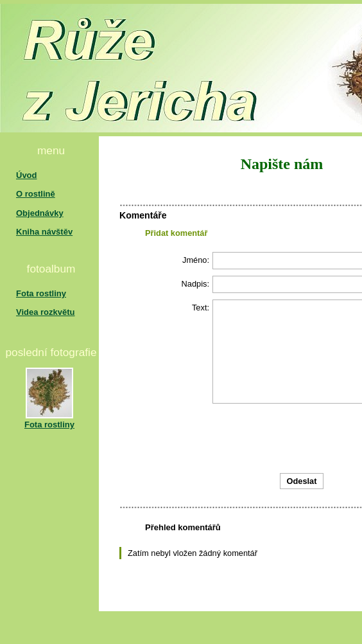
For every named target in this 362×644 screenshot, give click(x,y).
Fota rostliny (41, 293)
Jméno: (196, 260)
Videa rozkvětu (46, 312)
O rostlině (36, 194)
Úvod (27, 175)
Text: (201, 308)
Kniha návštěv (44, 232)
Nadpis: (195, 284)
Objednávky (40, 213)
